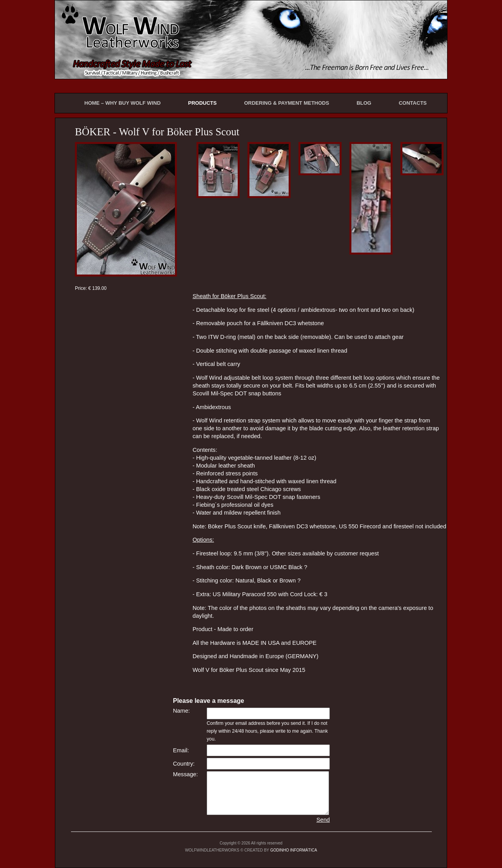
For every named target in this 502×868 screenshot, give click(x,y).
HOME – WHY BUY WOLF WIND (123, 103)
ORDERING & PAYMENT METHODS (286, 103)
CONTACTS (413, 103)
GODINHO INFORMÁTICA (294, 850)
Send (323, 820)
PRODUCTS (203, 103)
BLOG (364, 103)
